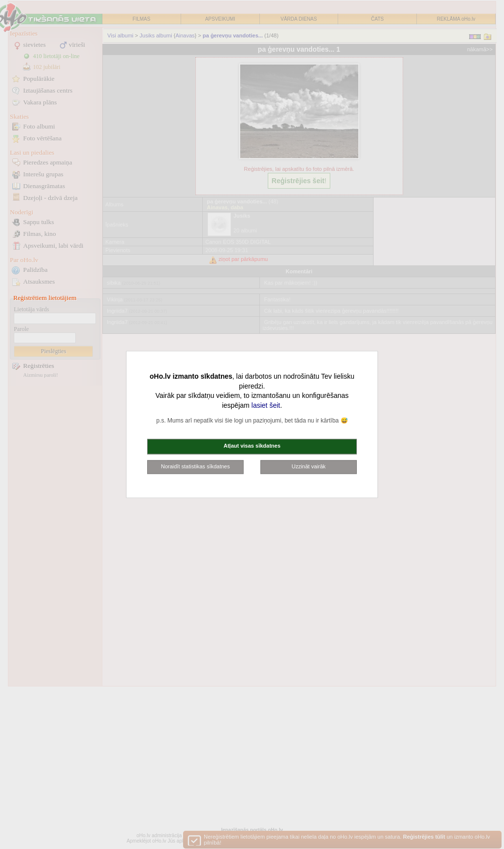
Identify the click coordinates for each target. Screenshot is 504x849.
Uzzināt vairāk (308, 466)
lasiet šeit (266, 405)
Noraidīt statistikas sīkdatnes (195, 466)
